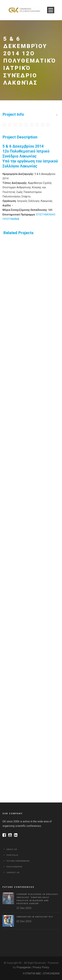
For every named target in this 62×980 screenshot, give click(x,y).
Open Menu (51, 10)
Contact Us (13, 873)
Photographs (14, 867)
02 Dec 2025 (24, 921)
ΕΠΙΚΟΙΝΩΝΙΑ (51, 973)
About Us (12, 849)
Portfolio (12, 855)
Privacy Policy (41, 967)
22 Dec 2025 (24, 908)
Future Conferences (18, 861)
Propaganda (23, 967)
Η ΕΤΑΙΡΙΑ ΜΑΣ (32, 973)
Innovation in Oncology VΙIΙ (35, 917)
